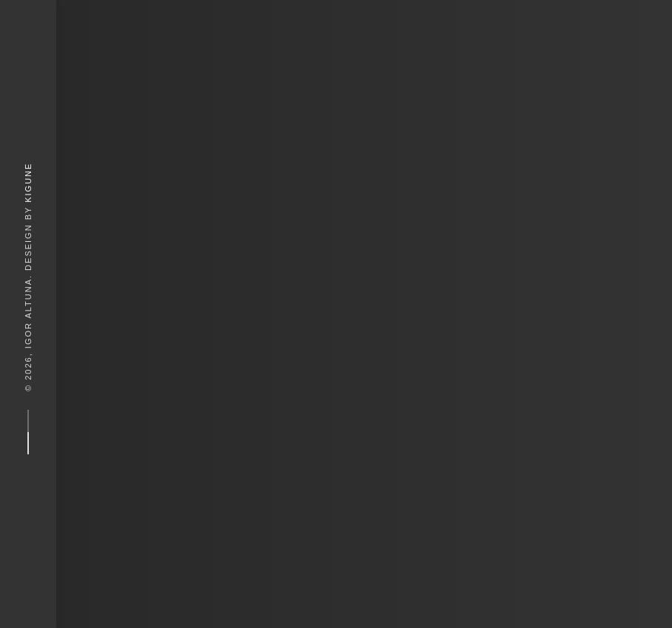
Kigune (28, 182)
